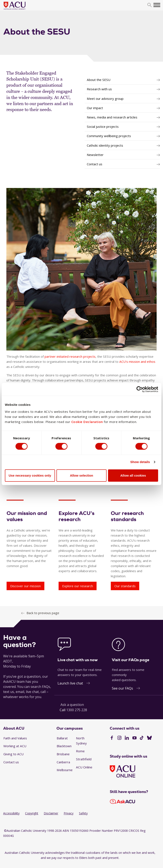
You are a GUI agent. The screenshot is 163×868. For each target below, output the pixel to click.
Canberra (63, 762)
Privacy (69, 813)
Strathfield (84, 759)
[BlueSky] (149, 738)
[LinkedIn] (127, 738)
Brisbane (63, 754)
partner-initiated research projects (70, 356)
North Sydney (81, 741)
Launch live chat (70, 683)
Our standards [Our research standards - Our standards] (125, 586)
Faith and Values (15, 738)
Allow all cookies (133, 475)
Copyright (32, 813)
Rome (80, 751)
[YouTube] (134, 738)
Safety (83, 813)
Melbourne (65, 770)
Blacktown (64, 746)
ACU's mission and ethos (137, 362)
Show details (140, 462)
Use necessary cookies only (30, 475)
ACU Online (84, 767)
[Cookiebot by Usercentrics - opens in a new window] (140, 389)
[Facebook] (112, 738)
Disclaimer (51, 813)
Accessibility (11, 813)
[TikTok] (142, 738)
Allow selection (81, 475)
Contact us (11, 762)
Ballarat (62, 738)
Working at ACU (15, 746)
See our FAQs (122, 688)
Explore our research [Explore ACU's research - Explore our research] (78, 586)
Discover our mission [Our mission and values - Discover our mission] (25, 586)
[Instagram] (119, 738)
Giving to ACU (13, 754)
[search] (150, 5)
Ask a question (72, 705)
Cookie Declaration (87, 421)
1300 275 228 (77, 710)
